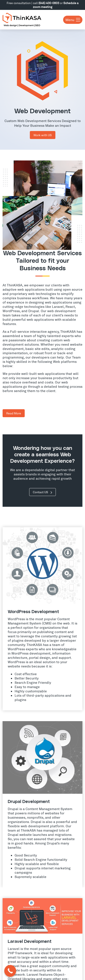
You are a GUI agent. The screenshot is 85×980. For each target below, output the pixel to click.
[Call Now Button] (10, 971)
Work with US (43, 135)
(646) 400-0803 (49, 3)
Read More (14, 413)
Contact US (42, 492)
